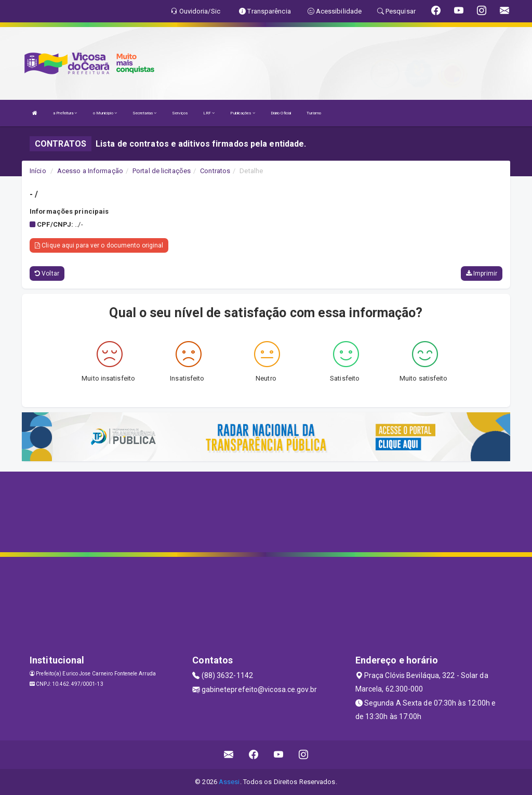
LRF (209, 113)
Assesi (229, 782)
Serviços (180, 113)
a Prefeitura (65, 113)
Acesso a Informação (90, 171)
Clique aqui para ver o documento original (99, 245)
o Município (105, 113)
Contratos (215, 171)
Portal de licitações (162, 171)
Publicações (242, 113)
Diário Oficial (281, 113)
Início (38, 171)
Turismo (314, 113)
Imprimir (482, 273)
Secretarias (144, 113)
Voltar (47, 273)
